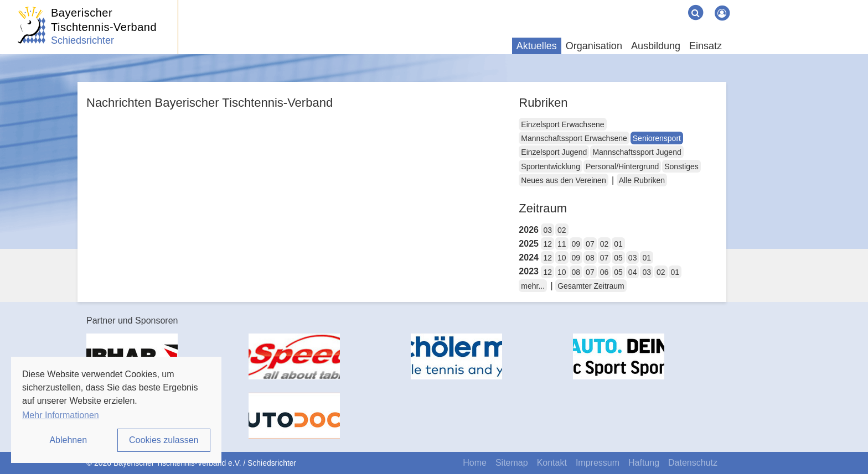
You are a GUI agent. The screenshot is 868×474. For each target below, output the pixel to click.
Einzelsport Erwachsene (562, 124)
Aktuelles (537, 46)
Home (475, 463)
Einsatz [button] (706, 46)
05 (618, 258)
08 (590, 258)
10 (562, 258)
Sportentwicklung (551, 166)
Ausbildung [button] (656, 46)
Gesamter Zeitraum (591, 286)
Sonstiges (681, 166)
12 (547, 244)
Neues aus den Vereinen (563, 180)
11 (562, 244)
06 (604, 272)
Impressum (598, 463)
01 (618, 244)
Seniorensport (657, 138)
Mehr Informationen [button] (61, 415)
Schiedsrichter (82, 40)
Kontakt (552, 463)
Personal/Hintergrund (622, 166)
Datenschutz (693, 463)
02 (562, 230)
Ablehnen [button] (68, 440)
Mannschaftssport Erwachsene (574, 138)
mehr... (533, 286)
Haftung (644, 463)
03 (547, 230)
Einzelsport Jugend (554, 152)
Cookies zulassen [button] (164, 440)
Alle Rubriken (642, 180)
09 (576, 244)
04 (633, 272)
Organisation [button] (594, 46)
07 (590, 244)
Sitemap (512, 463)
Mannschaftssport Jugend (637, 152)
